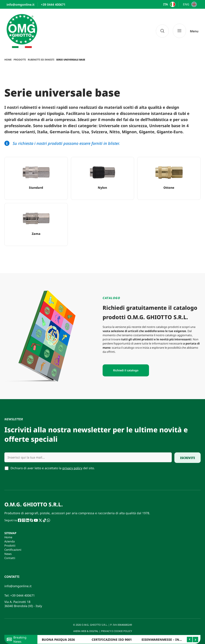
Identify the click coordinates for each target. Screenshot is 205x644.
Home (8, 60)
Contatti (10, 558)
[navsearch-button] (162, 31)
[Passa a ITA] (169, 4)
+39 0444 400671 (23, 595)
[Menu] (186, 31)
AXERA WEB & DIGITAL (86, 631)
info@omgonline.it (18, 586)
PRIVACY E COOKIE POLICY (117, 631)
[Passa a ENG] (189, 4)
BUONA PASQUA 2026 (58, 640)
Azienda (10, 541)
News (8, 554)
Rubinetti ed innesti (41, 60)
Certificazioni (13, 550)
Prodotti (20, 60)
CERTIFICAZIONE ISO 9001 (112, 640)
